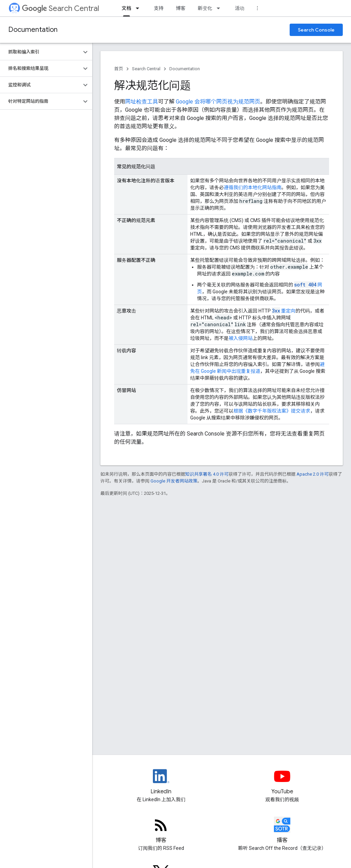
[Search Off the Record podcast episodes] (282, 831)
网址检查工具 (142, 102)
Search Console (316, 30)
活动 (240, 8)
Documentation (33, 30)
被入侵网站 (241, 338)
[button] (41, 52)
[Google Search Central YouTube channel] (282, 782)
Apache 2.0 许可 (313, 474)
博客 (181, 8)
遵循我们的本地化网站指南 (253, 187)
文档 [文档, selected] (126, 8)
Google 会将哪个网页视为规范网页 (218, 102)
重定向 (284, 311)
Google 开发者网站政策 (174, 481)
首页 (119, 69)
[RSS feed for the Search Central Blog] (161, 831)
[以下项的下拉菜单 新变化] (220, 8)
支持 (159, 8)
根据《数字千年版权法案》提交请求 (272, 411)
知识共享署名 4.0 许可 (207, 474)
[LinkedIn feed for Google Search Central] (161, 782)
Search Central (60, 8)
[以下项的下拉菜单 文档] (140, 8)
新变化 (205, 8)
